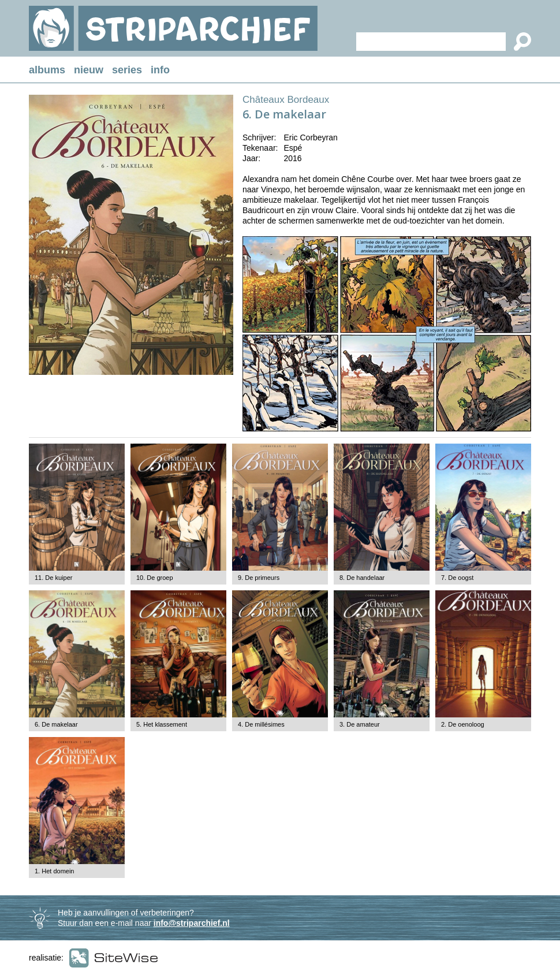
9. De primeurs (259, 578)
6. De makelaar (56, 724)
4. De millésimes (261, 724)
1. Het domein (54, 871)
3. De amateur (360, 724)
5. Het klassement (162, 724)
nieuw (89, 70)
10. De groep (155, 578)
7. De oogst (457, 578)
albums (47, 70)
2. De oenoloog (463, 724)
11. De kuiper (53, 578)
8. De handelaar (362, 578)
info (160, 70)
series (127, 70)
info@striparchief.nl (192, 923)
